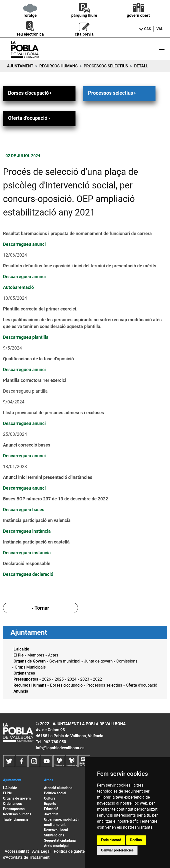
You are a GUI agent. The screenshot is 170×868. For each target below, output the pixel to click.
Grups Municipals (30, 667)
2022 (97, 679)
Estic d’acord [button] (111, 840)
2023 (85, 679)
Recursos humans (17, 814)
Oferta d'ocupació (29, 118)
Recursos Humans (58, 66)
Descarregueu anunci (24, 244)
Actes (53, 655)
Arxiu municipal (56, 846)
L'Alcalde (10, 788)
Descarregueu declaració (28, 574)
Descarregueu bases (24, 510)
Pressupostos (26, 679)
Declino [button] (136, 840)
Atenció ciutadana (58, 788)
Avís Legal (41, 851)
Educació (51, 809)
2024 (72, 679)
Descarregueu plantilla (26, 337)
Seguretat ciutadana (60, 840)
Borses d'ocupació (30, 93)
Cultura (50, 798)
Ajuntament (20, 66)
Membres (36, 655)
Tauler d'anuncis (16, 819)
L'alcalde (21, 649)
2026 (46, 679)
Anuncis (21, 691)
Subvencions (54, 835)
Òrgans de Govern (30, 661)
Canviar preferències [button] (117, 850)
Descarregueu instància (27, 531)
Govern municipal (65, 661)
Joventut (51, 814)
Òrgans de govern (17, 798)
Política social (55, 793)
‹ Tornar (40, 608)
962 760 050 (55, 742)
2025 (59, 679)
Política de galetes (70, 851)
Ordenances (24, 673)
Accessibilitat (17, 851)
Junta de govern (98, 661)
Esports (50, 804)
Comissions (127, 661)
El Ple (18, 655)
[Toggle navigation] (162, 50)
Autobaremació (18, 287)
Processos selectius (106, 66)
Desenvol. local (56, 830)
